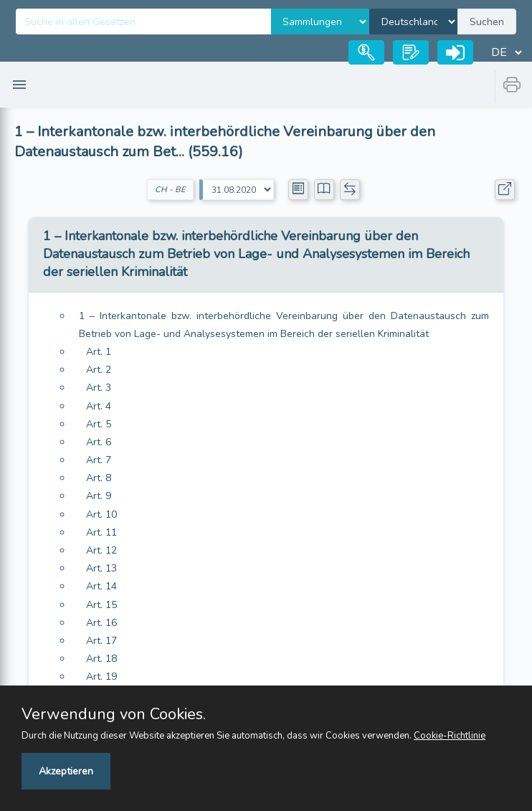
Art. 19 (101, 677)
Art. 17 (101, 641)
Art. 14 (101, 586)
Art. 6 (99, 442)
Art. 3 (99, 388)
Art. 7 (99, 460)
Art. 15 (101, 605)
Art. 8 (99, 478)
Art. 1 (99, 352)
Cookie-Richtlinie (450, 736)
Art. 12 (101, 550)
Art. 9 (99, 496)
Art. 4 (99, 406)
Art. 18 (101, 659)
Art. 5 (99, 424)
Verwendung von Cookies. (114, 714)
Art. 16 (101, 623)
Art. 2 (99, 370)
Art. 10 (101, 514)
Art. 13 (101, 568)
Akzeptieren (66, 771)
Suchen (487, 22)
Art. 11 (101, 532)
